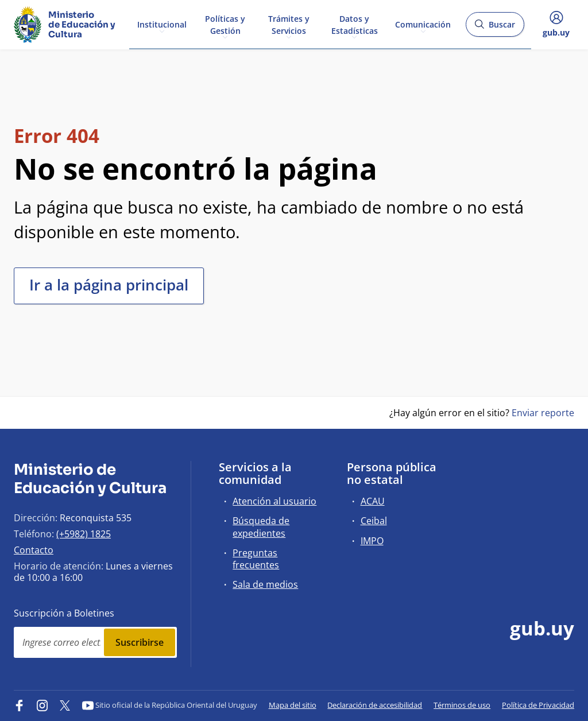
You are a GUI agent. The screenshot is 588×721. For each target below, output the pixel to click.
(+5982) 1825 (84, 534)
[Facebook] (20, 705)
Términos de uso (462, 705)
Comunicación (423, 24)
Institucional (162, 24)
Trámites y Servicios (289, 24)
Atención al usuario (274, 501)
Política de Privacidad (538, 705)
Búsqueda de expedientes (261, 527)
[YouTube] (88, 705)
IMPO (372, 541)
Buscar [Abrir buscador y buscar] (495, 28)
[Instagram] (42, 705)
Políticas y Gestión (225, 24)
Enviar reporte (543, 413)
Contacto (34, 550)
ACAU (373, 501)
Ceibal (374, 521)
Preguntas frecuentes (256, 559)
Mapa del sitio (293, 705)
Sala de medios (265, 584)
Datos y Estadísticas (355, 24)
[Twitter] (65, 705)
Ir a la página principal (109, 285)
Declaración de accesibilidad (375, 705)
